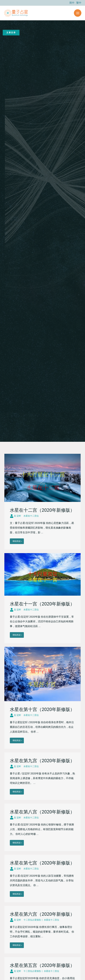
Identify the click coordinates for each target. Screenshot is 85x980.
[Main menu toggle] (78, 13)
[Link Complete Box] (42, 502)
